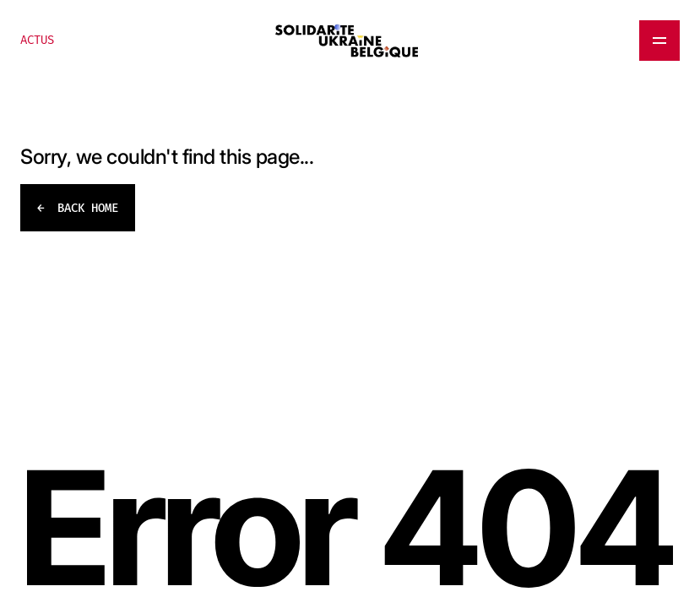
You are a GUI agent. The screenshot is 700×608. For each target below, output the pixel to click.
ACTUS (37, 40)
